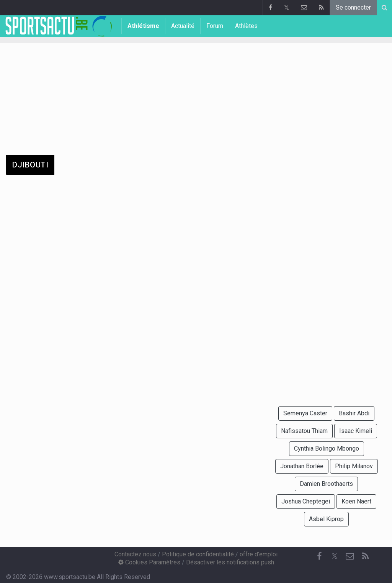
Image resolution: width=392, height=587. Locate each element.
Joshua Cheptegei (306, 501)
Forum (215, 26)
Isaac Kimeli (356, 431)
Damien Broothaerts (326, 484)
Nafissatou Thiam (304, 431)
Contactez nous (135, 554)
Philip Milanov (354, 466)
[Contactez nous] (350, 556)
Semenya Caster (305, 413)
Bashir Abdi (354, 413)
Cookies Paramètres (149, 562)
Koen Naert (356, 501)
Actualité (183, 26)
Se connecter (353, 7)
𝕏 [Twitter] (335, 556)
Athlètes (246, 26)
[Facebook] (319, 556)
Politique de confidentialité (198, 554)
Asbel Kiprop (326, 519)
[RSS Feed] (365, 556)
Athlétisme (143, 26)
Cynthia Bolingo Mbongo (327, 448)
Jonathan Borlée (302, 466)
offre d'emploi (259, 554)
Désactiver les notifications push (230, 562)
